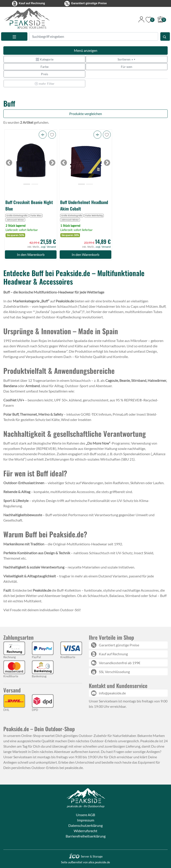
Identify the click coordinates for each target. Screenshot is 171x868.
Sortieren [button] (127, 59)
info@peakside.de (112, 693)
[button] (43, 135)
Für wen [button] (127, 67)
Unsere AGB (85, 815)
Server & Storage (86, 856)
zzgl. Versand (48, 247)
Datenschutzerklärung (85, 825)
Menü (86, 51)
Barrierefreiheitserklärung (86, 836)
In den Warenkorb (31, 254)
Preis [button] (45, 74)
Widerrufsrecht (85, 831)
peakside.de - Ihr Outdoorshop (85, 806)
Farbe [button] (45, 67)
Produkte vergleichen (86, 114)
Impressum (86, 820)
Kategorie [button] (45, 59)
